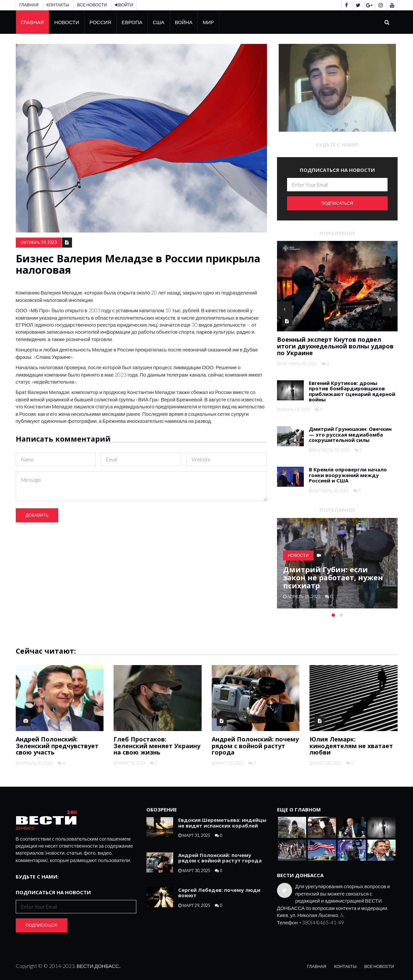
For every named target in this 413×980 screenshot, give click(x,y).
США (159, 22)
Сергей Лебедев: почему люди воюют (219, 893)
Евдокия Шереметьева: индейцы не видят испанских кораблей (222, 823)
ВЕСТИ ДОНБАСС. (98, 966)
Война (184, 22)
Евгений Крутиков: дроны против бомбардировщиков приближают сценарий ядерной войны (352, 391)
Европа (132, 22)
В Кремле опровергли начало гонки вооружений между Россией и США (348, 475)
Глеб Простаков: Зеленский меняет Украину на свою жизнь (157, 746)
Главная (29, 5)
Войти (124, 5)
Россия (100, 22)
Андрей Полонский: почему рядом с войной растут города (255, 746)
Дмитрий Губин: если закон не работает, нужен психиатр (333, 577)
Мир (208, 22)
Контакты (58, 5)
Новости (67, 22)
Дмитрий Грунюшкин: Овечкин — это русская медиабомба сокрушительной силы (350, 434)
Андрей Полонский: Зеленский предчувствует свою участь (57, 746)
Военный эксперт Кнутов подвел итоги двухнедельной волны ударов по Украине (335, 346)
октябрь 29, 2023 (39, 242)
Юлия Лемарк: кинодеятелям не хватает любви (351, 746)
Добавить (37, 515)
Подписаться (337, 203)
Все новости (92, 5)
